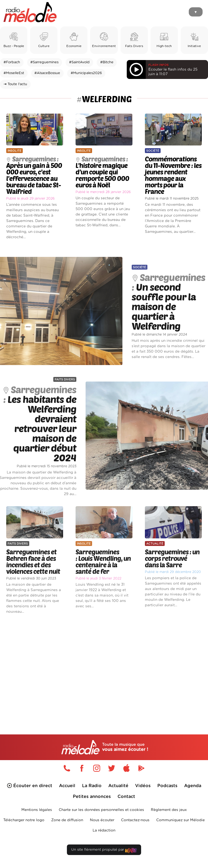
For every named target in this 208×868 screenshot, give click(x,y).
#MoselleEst (14, 73)
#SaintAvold (79, 62)
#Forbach (12, 62)
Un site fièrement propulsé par (104, 851)
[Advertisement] (104, 665)
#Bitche (107, 62)
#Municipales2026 (86, 73)
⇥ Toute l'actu (15, 84)
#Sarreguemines (44, 62)
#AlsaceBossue (47, 73)
